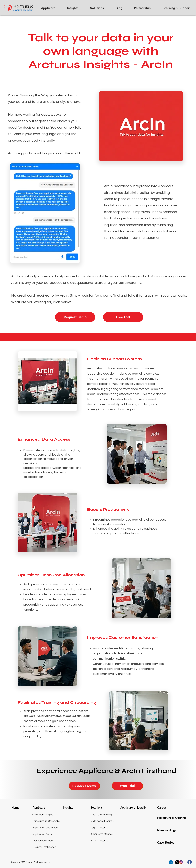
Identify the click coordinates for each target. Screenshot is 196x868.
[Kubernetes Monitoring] (102, 834)
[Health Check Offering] (174, 818)
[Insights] (71, 808)
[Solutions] (98, 808)
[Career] (165, 808)
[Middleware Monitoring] (102, 821)
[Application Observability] (46, 828)
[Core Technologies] (46, 815)
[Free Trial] (123, 317)
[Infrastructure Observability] (46, 821)
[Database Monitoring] (100, 815)
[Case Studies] (174, 843)
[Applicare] (41, 808)
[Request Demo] (75, 317)
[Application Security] (46, 834)
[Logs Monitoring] (102, 828)
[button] (48, 8)
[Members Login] (174, 830)
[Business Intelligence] (46, 847)
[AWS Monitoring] (102, 841)
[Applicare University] (135, 808)
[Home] (15, 808)
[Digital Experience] (46, 841)
